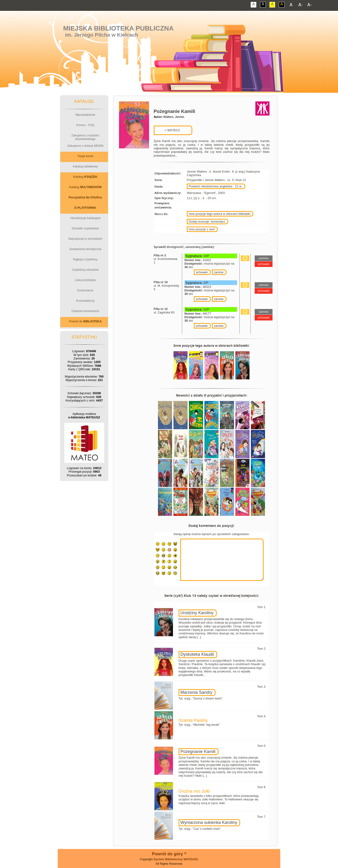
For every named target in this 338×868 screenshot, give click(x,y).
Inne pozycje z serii (202, 229)
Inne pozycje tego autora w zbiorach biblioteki (219, 214)
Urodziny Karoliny (197, 613)
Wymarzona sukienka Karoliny (209, 822)
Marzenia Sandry (196, 692)
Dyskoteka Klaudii (197, 654)
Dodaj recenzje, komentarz (207, 222)
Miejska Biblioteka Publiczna (118, 28)
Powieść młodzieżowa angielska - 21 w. (215, 186)
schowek (202, 272)
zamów (219, 272)
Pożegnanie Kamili (198, 752)
